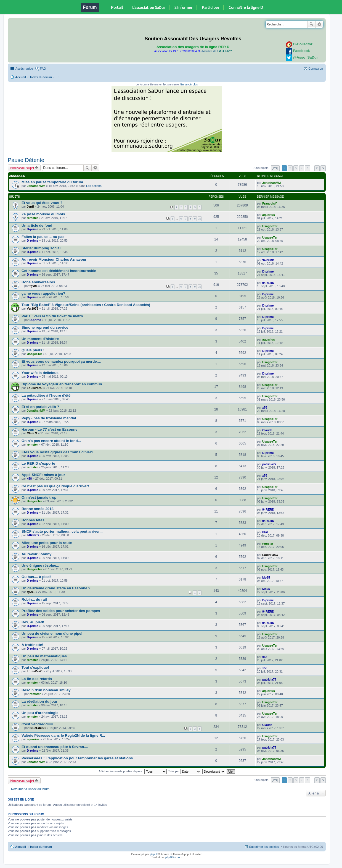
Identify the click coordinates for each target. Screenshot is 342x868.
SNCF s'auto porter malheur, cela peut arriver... (62, 531)
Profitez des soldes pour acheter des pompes (61, 611)
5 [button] (307, 168)
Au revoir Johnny (36, 554)
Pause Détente (26, 160)
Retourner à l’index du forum (30, 789)
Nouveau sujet (22, 168)
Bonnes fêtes (33, 520)
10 (200, 219)
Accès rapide (24, 69)
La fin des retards (37, 679)
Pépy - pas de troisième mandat (49, 418)
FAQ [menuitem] (43, 69)
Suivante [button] (323, 168)
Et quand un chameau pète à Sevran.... (55, 747)
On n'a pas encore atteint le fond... (51, 441)
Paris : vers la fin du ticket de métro (52, 316)
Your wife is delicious (40, 373)
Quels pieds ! (33, 350)
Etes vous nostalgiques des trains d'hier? (57, 452)
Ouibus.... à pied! (36, 577)
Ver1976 (33, 308)
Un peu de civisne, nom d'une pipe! (52, 633)
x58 (265, 407)
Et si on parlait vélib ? (40, 407)
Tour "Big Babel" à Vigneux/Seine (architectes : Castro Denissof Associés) (86, 305)
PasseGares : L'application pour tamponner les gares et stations (77, 758)
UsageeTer (270, 226)
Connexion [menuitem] (316, 69)
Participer (210, 7)
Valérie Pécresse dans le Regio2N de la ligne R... (63, 735)
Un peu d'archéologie (40, 713)
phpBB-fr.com (174, 857)
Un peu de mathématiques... (46, 656)
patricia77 (269, 464)
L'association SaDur (149, 7)
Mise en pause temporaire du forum (52, 182)
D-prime (33, 229)
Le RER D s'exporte (38, 463)
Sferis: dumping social (41, 248)
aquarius (269, 215)
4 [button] (302, 168)
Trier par (184, 771)
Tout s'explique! (35, 667)
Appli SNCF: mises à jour (43, 475)
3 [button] (296, 168)
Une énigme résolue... (40, 565)
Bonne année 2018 (38, 509)
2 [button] (290, 168)
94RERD (268, 260)
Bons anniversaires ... (40, 282)
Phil (265, 532)
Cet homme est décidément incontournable (59, 271)
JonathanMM (36, 186)
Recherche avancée (319, 24)
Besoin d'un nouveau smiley (46, 690)
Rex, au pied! (33, 622)
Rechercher (311, 24)
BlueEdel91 (38, 728)
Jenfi (30, 206)
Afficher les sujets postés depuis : (133, 771)
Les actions (94, 186)
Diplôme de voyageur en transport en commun (62, 384)
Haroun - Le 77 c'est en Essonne (49, 429)
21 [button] (317, 168)
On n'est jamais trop (39, 497)
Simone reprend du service (45, 327)
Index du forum (41, 77)
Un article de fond (37, 225)
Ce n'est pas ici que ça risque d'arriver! (55, 486)
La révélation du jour (39, 701)
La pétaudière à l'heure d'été (46, 395)
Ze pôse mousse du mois (43, 214)
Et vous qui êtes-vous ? (42, 203)
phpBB (154, 854)
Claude (267, 430)
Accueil (21, 77)
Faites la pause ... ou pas (43, 237)
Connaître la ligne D (246, 7)
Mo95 (266, 577)
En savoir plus (189, 84)
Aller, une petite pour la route (47, 543)
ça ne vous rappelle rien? (43, 293)
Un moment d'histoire (40, 339)
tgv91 (34, 286)
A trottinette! (32, 645)
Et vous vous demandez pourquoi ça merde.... (61, 361)
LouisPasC (35, 388)
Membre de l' (217, 51)
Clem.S (32, 433)
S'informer (183, 7)
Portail (117, 7)
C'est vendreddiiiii (37, 724)
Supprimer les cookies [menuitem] (264, 847)
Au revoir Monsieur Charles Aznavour (54, 259)
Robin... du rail (34, 599)
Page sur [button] (275, 168)
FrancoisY (270, 203)
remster (32, 218)
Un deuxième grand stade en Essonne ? (56, 588)
